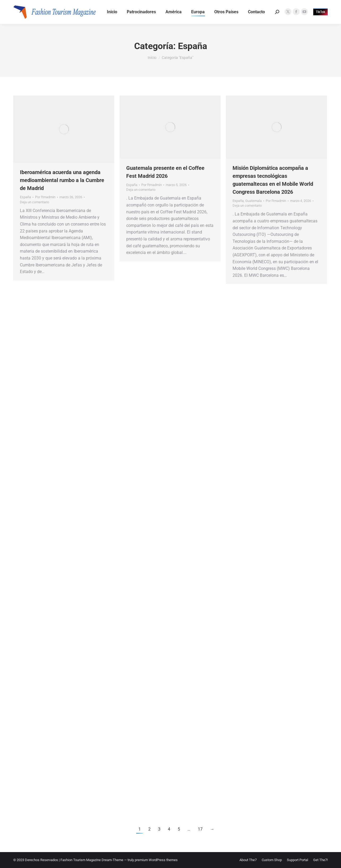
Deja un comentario (34, 202)
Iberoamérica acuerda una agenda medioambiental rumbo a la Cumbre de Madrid (62, 180)
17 (200, 829)
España (25, 197)
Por (45, 197)
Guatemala (253, 201)
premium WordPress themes (156, 860)
